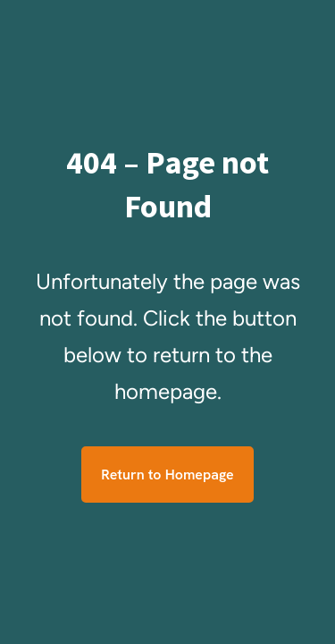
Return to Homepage (167, 475)
